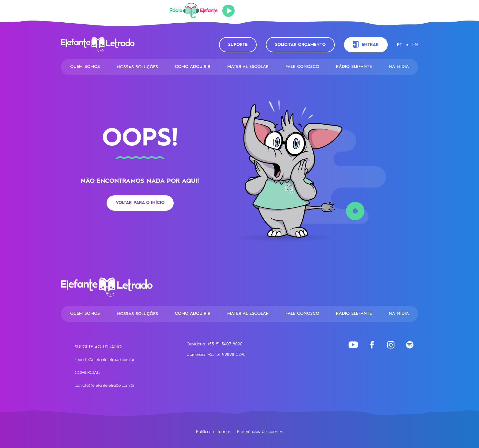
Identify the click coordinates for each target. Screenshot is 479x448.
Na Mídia (399, 67)
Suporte (238, 45)
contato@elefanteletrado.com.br (105, 386)
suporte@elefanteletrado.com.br (105, 360)
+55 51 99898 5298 (227, 355)
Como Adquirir (193, 67)
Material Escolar (248, 67)
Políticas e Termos (213, 432)
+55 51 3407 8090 (225, 344)
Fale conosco (302, 67)
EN (415, 45)
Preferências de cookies (260, 432)
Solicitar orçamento (300, 45)
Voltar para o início (140, 203)
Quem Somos (85, 67)
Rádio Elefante (354, 67)
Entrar (366, 45)
